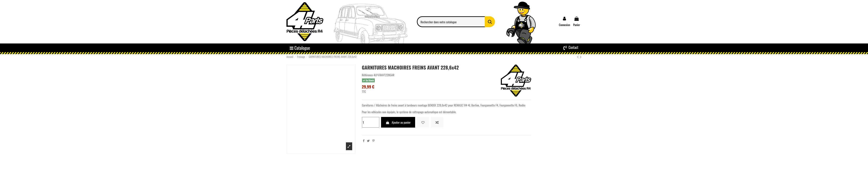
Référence (367, 75)
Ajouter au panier (398, 122)
